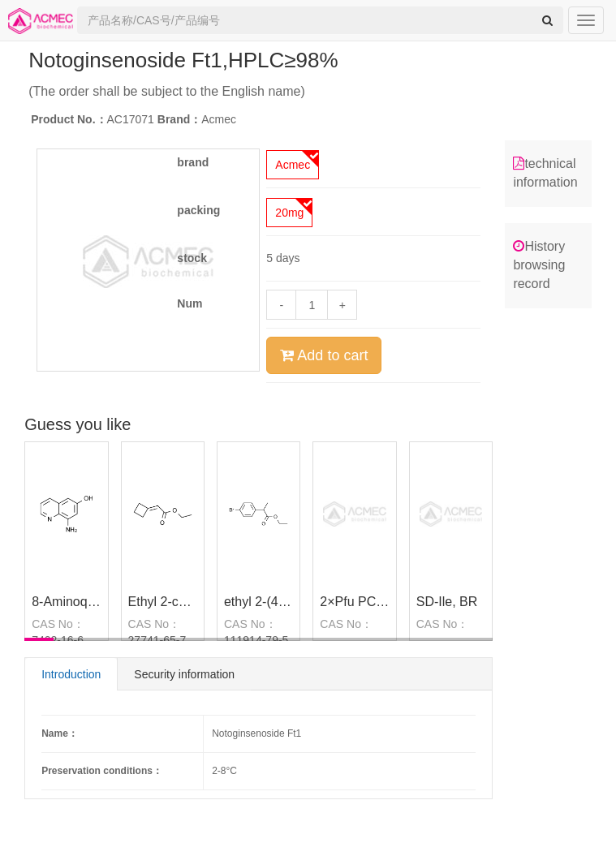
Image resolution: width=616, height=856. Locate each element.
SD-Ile (434, 602)
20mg (289, 213)
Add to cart (324, 355)
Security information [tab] (184, 674)
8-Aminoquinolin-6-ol (91, 602)
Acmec (293, 165)
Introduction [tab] (71, 674)
